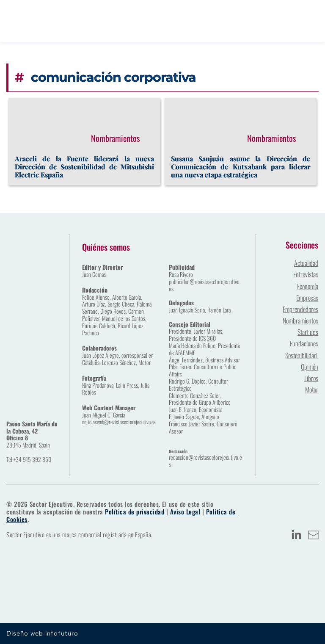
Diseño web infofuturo (42, 633)
